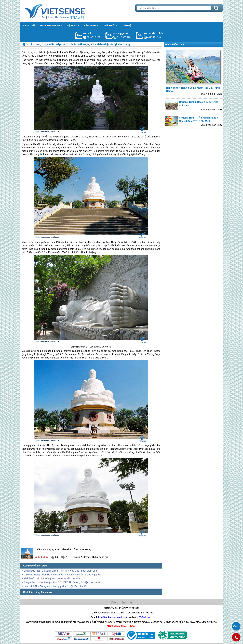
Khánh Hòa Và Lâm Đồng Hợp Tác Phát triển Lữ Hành (52, 578)
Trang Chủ (63, 11)
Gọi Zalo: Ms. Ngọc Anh (109, 36)
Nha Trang (113, 60)
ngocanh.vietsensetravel (115, 37)
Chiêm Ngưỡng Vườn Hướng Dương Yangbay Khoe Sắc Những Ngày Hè (62, 575)
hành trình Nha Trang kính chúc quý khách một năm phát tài (55, 586)
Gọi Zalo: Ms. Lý (79, 36)
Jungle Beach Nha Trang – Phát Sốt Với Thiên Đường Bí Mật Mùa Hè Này (63, 582)
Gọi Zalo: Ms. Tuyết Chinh (139, 36)
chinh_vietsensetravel (145, 37)
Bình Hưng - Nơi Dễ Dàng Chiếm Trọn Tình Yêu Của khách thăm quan (61, 571)
